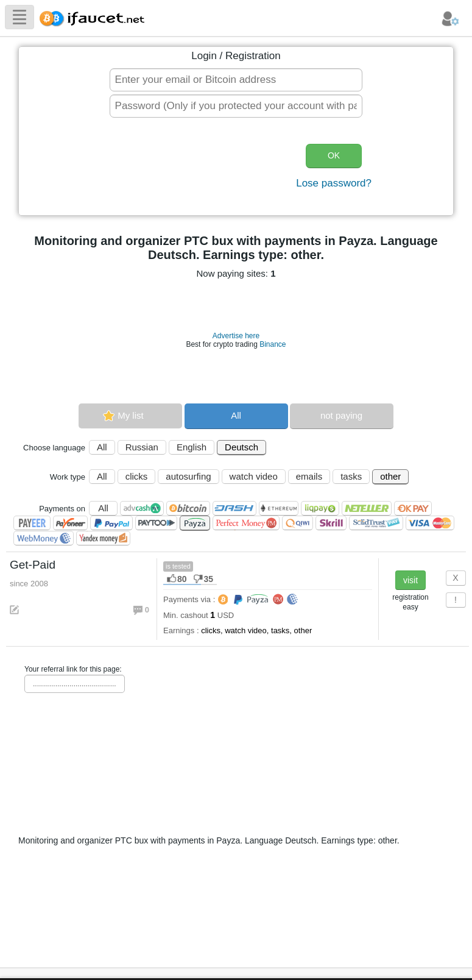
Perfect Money (246, 523)
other (390, 476)
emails (309, 476)
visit (410, 580)
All (236, 415)
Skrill (331, 523)
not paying (341, 415)
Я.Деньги (103, 538)
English (192, 447)
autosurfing (188, 476)
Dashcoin (234, 508)
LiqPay (320, 508)
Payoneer (70, 523)
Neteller (367, 508)
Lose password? (334, 183)
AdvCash (142, 508)
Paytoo (156, 523)
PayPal (111, 523)
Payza (195, 523)
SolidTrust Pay (376, 523)
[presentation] (197, 168)
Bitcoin (188, 508)
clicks (137, 476)
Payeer (32, 523)
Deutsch (241, 447)
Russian (142, 447)
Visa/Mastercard (430, 523)
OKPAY (413, 508)
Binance (273, 344)
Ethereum (279, 508)
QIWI (298, 523)
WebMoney (44, 538)
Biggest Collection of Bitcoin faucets (96, 17)
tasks (351, 476)
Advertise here (236, 336)
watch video (254, 476)
